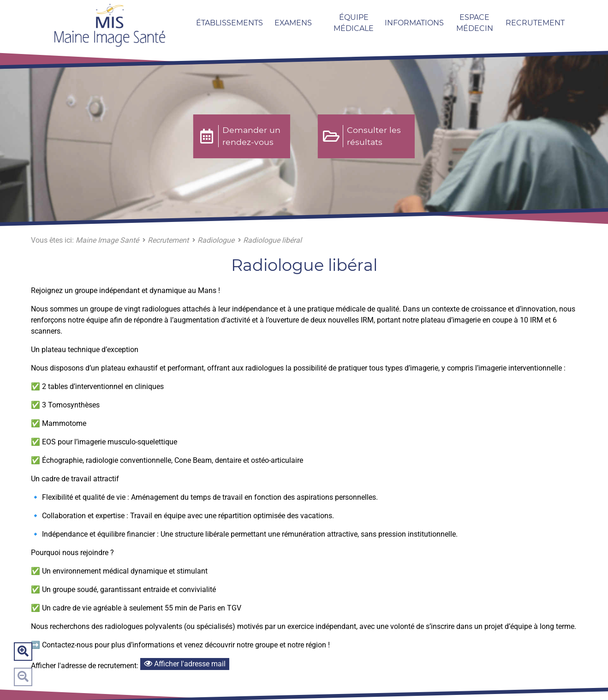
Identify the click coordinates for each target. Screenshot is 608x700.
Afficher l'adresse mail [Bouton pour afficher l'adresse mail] (190, 664)
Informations (414, 23)
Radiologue (216, 240)
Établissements (229, 23)
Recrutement (535, 23)
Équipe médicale (354, 23)
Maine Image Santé (107, 240)
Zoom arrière (23, 677)
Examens (293, 23)
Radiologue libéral (272, 240)
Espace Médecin (475, 23)
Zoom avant (23, 652)
